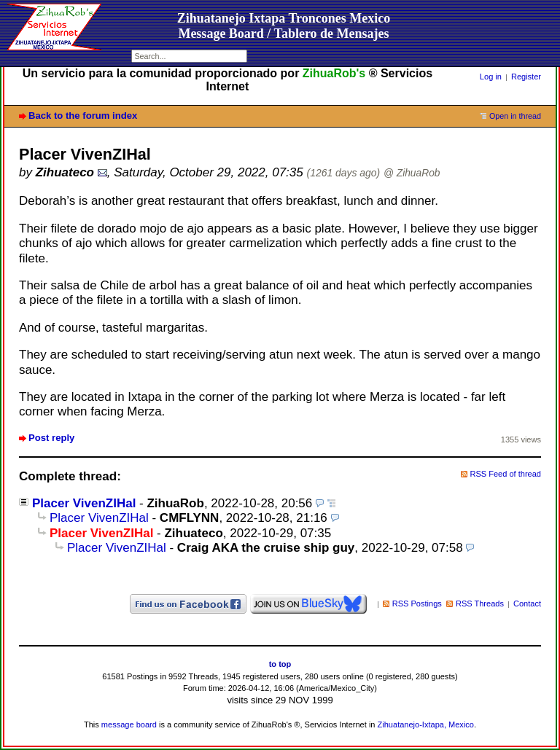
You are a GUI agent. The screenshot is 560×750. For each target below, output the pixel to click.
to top (280, 664)
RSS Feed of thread (506, 474)
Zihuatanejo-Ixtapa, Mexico (426, 724)
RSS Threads (480, 603)
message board (129, 724)
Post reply (51, 438)
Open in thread (515, 116)
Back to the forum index (83, 116)
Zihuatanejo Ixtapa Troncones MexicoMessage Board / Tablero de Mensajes (284, 26)
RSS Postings (417, 603)
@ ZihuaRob (412, 173)
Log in (491, 77)
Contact (527, 603)
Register (526, 77)
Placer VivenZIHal (84, 503)
